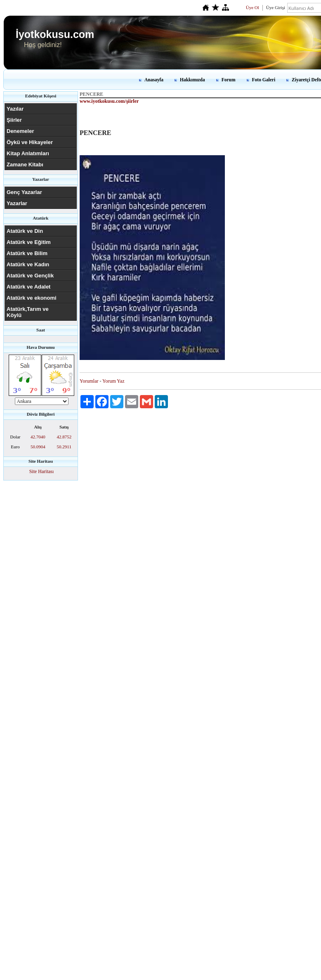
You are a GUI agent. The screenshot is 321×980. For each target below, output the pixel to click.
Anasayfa (154, 80)
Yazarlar (17, 203)
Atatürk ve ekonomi (32, 298)
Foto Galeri (264, 80)
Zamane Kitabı (25, 165)
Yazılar (15, 109)
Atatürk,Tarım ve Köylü (28, 312)
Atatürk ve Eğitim (29, 242)
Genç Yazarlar (24, 192)
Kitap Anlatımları (28, 153)
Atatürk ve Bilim (27, 253)
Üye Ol (253, 7)
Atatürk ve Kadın (28, 264)
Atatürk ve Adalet (28, 287)
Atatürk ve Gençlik (30, 276)
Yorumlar (89, 381)
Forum (229, 80)
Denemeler (20, 131)
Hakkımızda (192, 80)
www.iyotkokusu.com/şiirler (109, 101)
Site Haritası (42, 471)
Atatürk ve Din (25, 231)
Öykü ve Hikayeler (30, 142)
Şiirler (14, 120)
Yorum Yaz (113, 381)
